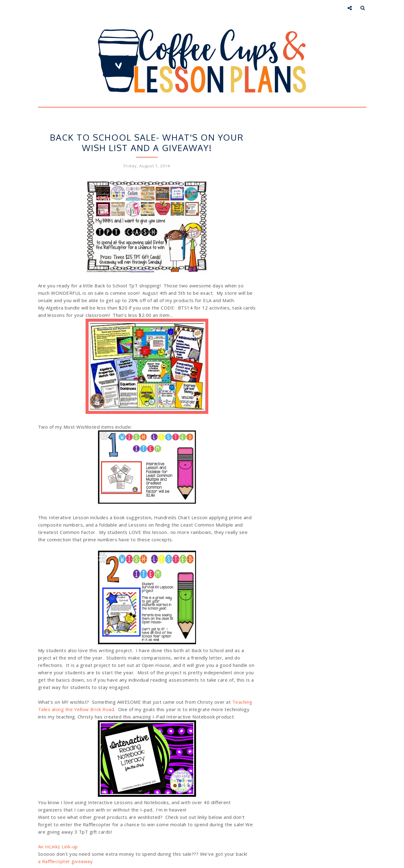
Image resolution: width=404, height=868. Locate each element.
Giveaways (153, 126)
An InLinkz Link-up (58, 847)
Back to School (117, 126)
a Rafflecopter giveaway (65, 861)
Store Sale (182, 126)
